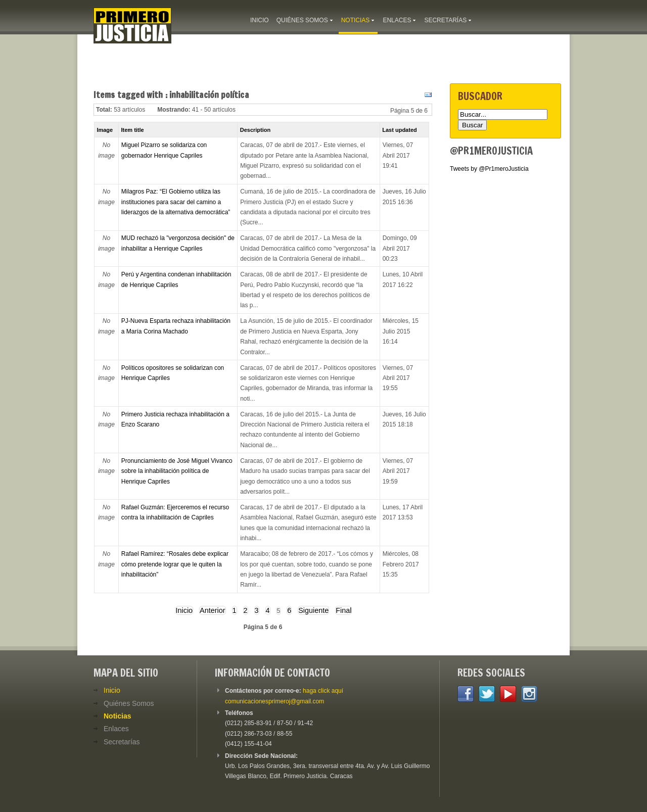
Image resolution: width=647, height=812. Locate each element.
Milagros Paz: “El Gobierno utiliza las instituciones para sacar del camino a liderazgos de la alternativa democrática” (176, 202)
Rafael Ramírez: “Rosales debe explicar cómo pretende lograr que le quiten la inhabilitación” (175, 564)
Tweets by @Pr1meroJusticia (489, 169)
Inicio (184, 610)
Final (343, 610)
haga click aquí (323, 691)
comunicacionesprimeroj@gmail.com (274, 701)
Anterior (212, 610)
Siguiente (313, 610)
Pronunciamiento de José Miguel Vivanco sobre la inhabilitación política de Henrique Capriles (177, 471)
